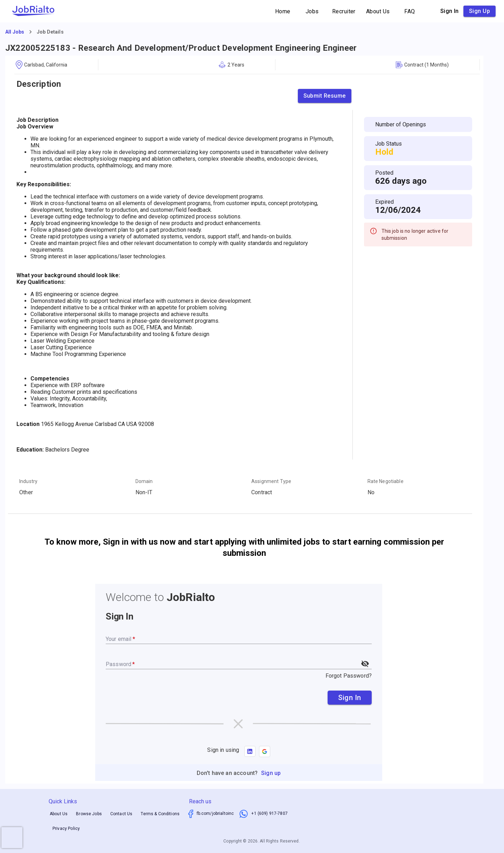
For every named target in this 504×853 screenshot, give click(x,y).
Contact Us (121, 814)
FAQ (410, 11)
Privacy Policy (66, 828)
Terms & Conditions (160, 814)
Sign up (479, 11)
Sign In (350, 698)
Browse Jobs (89, 814)
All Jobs (15, 32)
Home (283, 11)
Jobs (312, 11)
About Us (378, 11)
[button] (265, 751)
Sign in (450, 11)
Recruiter (344, 11)
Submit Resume (325, 96)
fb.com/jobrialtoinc (215, 813)
